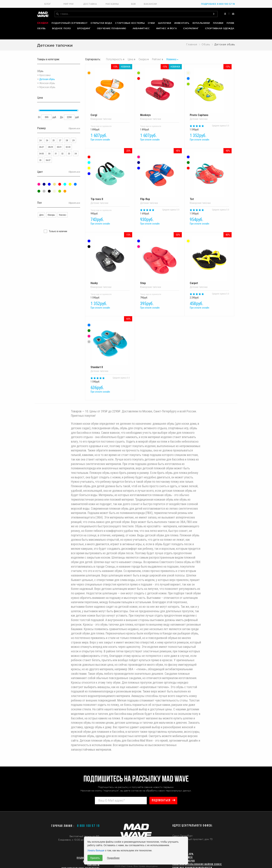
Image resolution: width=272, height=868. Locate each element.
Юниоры (51, 212)
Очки (151, 24)
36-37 (48, 157)
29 (73, 137)
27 (60, 137)
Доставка (90, 4)
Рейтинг (157, 56)
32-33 (68, 144)
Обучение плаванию (112, 29)
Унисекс (63, 212)
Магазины (112, 4)
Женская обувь (47, 80)
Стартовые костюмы (130, 24)
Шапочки (165, 24)
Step (160, 258)
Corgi (110, 89)
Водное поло (61, 29)
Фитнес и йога (166, 29)
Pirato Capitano (209, 89)
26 (47, 137)
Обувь (41, 29)
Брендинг (84, 29)
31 (56, 151)
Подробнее (113, 858)
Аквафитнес (141, 29)
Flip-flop (160, 173)
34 (76, 151)
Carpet (209, 258)
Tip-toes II (110, 173)
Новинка (171, 56)
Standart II (110, 342)
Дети (41, 212)
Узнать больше (96, 850)
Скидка (143, 56)
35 (40, 157)
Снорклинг (191, 29)
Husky (110, 258)
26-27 (42, 144)
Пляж (230, 24)
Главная (192, 41)
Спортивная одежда (220, 29)
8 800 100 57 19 (88, 826)
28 (67, 137)
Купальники (201, 24)
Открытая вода (101, 24)
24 (40, 137)
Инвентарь (182, 24)
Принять (95, 858)
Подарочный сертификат (69, 24)
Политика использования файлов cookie (197, 864)
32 (62, 151)
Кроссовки (45, 72)
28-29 (50, 144)
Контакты (93, 865)
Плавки (218, 24)
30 (49, 151)
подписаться (160, 801)
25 (54, 137)
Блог (48, 4)
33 (69, 151)
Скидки (43, 24)
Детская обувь (47, 76)
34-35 (42, 151)
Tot (209, 173)
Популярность (114, 56)
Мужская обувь (47, 84)
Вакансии (150, 4)
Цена (131, 56)
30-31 (59, 144)
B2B (133, 4)
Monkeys (160, 89)
